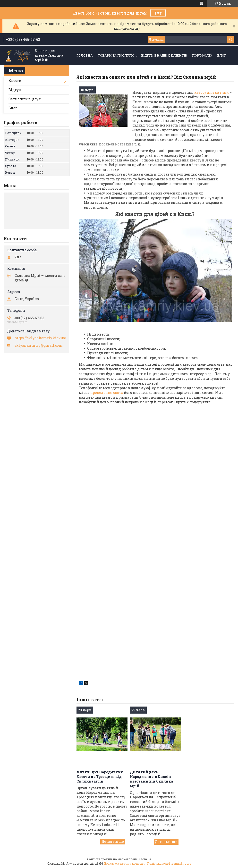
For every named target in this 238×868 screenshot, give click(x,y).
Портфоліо (202, 55)
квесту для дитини (212, 92)
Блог (222, 55)
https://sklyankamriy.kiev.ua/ (40, 338)
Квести (15, 80)
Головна (85, 55)
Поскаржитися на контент (124, 863)
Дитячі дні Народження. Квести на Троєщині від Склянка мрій (100, 777)
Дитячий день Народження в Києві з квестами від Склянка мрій (151, 779)
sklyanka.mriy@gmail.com (39, 346)
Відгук (15, 90)
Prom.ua (145, 859)
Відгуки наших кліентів (164, 55)
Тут (158, 13)
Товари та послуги (116, 55)
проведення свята (106, 392)
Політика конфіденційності (169, 863)
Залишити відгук (25, 99)
